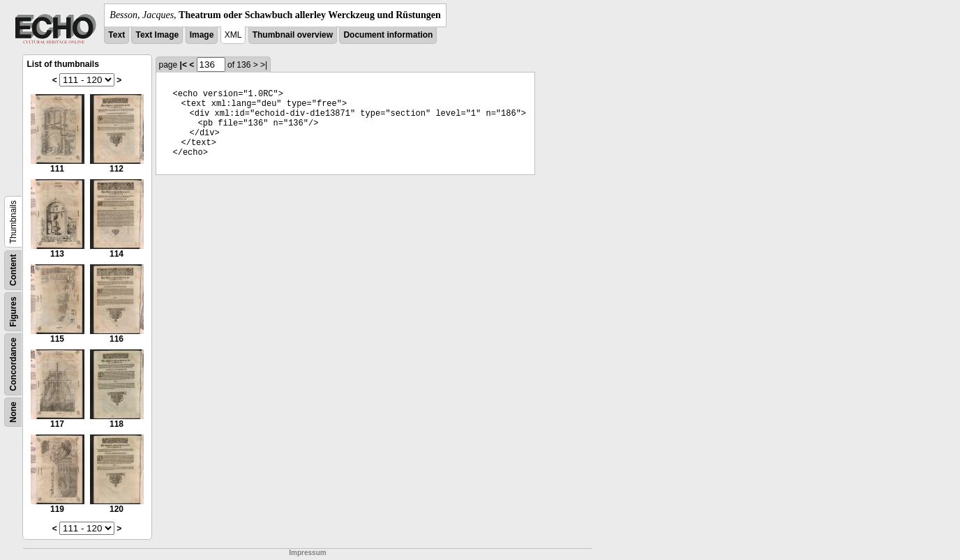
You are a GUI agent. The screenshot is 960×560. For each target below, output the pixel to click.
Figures (13, 311)
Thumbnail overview (293, 35)
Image (202, 35)
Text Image (157, 35)
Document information (388, 35)
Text (117, 35)
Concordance (13, 364)
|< (183, 65)
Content (13, 270)
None (13, 412)
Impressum (307, 553)
